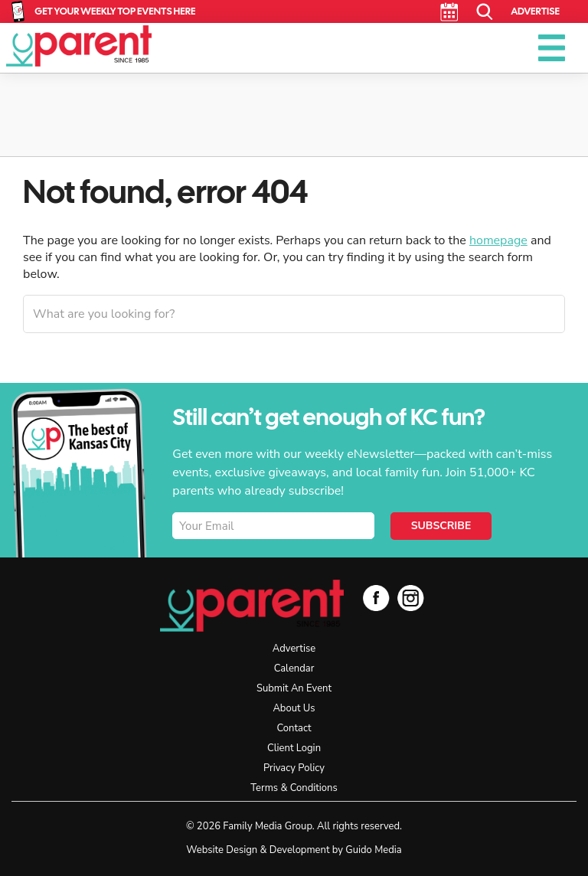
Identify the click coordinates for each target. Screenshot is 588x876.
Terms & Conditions (294, 788)
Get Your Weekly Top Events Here (115, 11)
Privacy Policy (294, 768)
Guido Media (373, 850)
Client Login (294, 748)
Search (485, 12)
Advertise (536, 11)
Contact (294, 728)
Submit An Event (294, 688)
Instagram (411, 598)
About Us (294, 708)
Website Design (222, 850)
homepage (498, 240)
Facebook (376, 598)
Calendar (449, 12)
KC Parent (79, 46)
